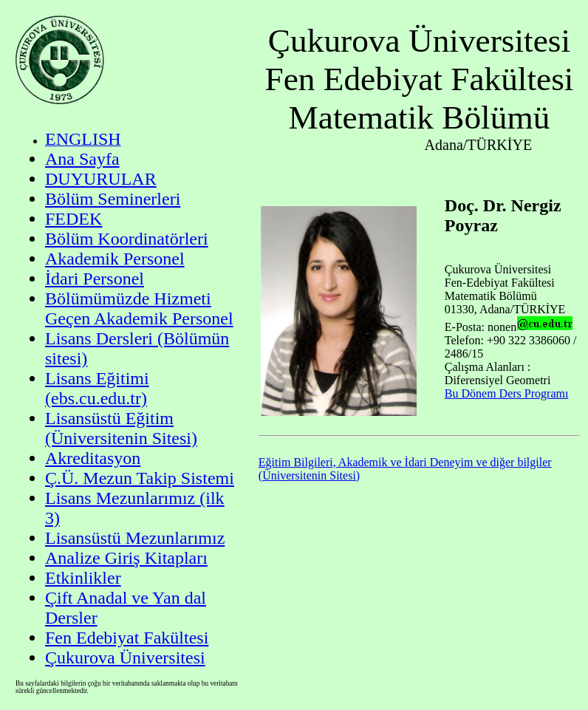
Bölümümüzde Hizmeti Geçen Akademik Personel (139, 308)
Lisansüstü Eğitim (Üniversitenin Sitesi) (121, 428)
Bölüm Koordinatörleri (127, 239)
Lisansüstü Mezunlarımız (135, 538)
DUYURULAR (101, 179)
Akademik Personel (115, 259)
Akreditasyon (93, 458)
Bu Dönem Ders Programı (507, 393)
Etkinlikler (83, 578)
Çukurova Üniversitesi (125, 658)
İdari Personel (95, 279)
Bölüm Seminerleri (113, 199)
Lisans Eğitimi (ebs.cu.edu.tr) (97, 388)
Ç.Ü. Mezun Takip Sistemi (140, 478)
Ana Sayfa (82, 159)
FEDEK (73, 219)
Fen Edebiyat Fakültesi (127, 638)
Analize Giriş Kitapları (126, 558)
